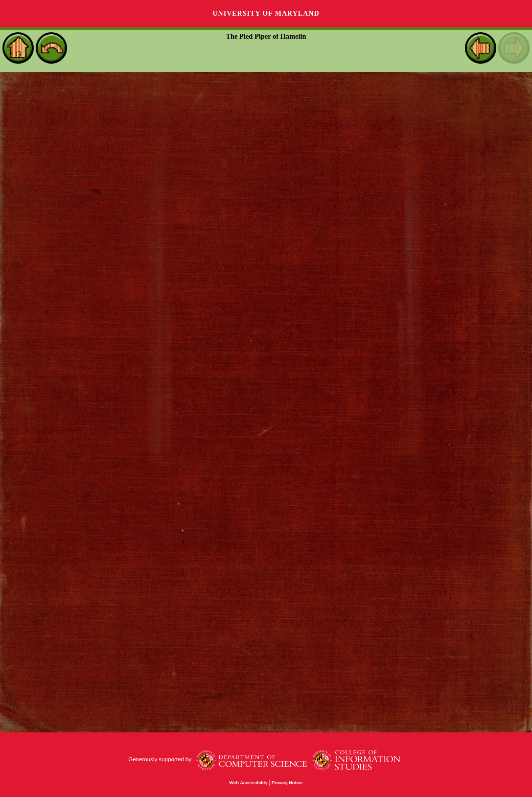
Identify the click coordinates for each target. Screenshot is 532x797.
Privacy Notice (287, 783)
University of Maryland (266, 13)
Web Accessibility (249, 783)
